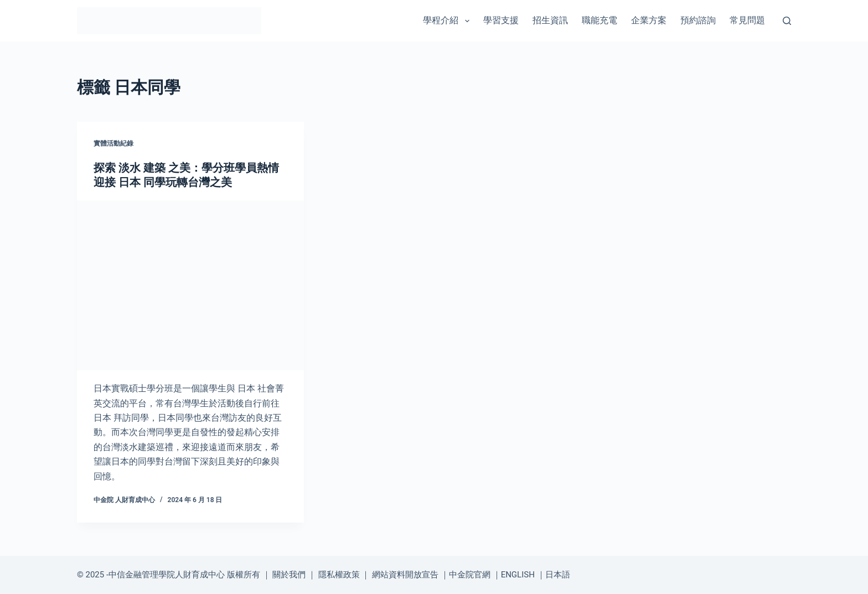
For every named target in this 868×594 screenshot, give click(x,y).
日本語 (558, 575)
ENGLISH (518, 575)
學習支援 (501, 20)
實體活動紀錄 (113, 143)
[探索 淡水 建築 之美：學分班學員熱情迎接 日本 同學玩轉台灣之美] (190, 286)
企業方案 (649, 20)
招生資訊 (550, 20)
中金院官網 (470, 575)
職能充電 (600, 20)
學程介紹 (448, 21)
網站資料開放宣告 (405, 575)
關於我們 (289, 575)
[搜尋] (787, 21)
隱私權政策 (339, 575)
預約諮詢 (698, 20)
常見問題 (747, 20)
